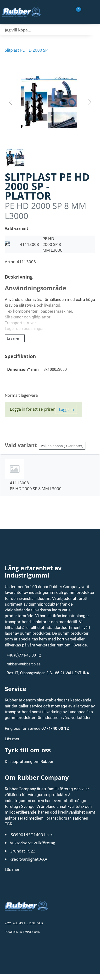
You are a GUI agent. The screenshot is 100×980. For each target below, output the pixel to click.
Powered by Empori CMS (22, 932)
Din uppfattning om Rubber (29, 761)
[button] (50, 102)
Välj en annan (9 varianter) (62, 446)
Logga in (66, 409)
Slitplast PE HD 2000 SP (26, 50)
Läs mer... (15, 338)
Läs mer (12, 739)
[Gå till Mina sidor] (85, 12)
